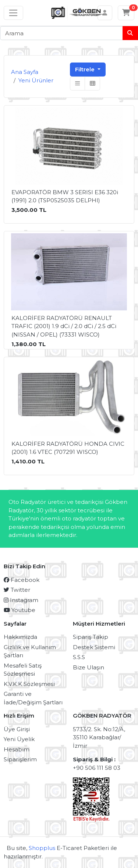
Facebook (22, 580)
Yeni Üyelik (19, 739)
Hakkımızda (20, 637)
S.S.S (79, 657)
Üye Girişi (17, 729)
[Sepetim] (126, 13)
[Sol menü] (13, 13)
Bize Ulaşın (89, 667)
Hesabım (17, 749)
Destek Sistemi (94, 647)
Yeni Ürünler (36, 80)
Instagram (21, 600)
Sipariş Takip (91, 637)
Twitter (17, 590)
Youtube (20, 610)
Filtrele (86, 69)
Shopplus (42, 848)
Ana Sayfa (25, 72)
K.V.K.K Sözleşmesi (29, 684)
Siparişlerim (20, 759)
